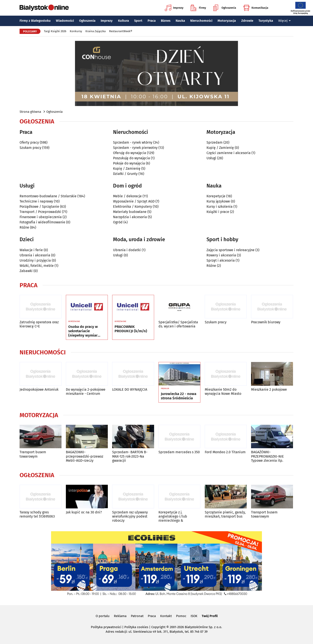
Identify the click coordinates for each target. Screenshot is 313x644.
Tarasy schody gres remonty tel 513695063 (37, 514)
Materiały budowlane (130, 212)
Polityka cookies (136, 627)
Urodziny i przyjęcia (35, 260)
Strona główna (30, 112)
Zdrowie (247, 21)
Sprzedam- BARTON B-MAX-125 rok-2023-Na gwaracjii (130, 456)
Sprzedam (215, 142)
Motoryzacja (227, 21)
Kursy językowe (218, 201)
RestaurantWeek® (121, 31)
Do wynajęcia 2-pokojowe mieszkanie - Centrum (86, 392)
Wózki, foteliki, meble (37, 266)
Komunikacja (256, 8)
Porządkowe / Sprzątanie (39, 207)
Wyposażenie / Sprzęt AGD (134, 201)
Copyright (158, 627)
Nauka (180, 21)
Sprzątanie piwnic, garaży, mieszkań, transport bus (225, 514)
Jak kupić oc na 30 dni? (84, 512)
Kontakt (166, 616)
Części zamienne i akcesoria (229, 153)
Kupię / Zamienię (127, 168)
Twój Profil (210, 616)
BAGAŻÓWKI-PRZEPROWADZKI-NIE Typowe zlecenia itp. (267, 456)
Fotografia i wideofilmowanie (42, 222)
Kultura (123, 21)
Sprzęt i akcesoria (221, 260)
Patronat (137, 616)
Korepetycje (216, 196)
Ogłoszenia (225, 8)
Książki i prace (218, 212)
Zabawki (26, 271)
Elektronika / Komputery (132, 207)
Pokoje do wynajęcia (129, 163)
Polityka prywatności (106, 627)
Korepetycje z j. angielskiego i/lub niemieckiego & (173, 516)
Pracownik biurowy (266, 322)
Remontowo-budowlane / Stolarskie (48, 196)
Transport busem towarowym (33, 454)
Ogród (118, 222)
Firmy (198, 8)
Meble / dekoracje (127, 196)
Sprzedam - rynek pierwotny (135, 148)
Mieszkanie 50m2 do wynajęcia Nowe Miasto (223, 392)
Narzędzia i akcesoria (130, 217)
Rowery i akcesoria (221, 255)
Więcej (285, 21)
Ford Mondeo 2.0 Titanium (225, 452)
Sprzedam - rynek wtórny (133, 142)
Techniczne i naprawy (36, 201)
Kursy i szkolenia (220, 207)
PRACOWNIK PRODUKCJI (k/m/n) (131, 329)
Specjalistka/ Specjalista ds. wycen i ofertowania (178, 324)
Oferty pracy (29, 142)
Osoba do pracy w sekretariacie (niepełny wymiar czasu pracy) (83, 331)
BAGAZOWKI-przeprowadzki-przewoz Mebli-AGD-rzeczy (85, 456)
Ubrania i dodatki (127, 250)
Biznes (166, 21)
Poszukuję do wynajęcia (132, 158)
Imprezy (174, 8)
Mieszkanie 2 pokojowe (269, 389)
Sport (138, 21)
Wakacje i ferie (31, 250)
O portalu (103, 616)
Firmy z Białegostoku (35, 21)
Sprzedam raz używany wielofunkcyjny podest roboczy (130, 516)
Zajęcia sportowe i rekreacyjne (231, 250)
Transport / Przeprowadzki (40, 212)
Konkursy (76, 31)
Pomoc (181, 616)
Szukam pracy (30, 148)
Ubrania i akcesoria (35, 255)
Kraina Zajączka (96, 31)
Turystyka (266, 21)
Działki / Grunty (125, 174)
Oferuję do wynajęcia (130, 153)
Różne (24, 227)
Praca (152, 21)
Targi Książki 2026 (55, 31)
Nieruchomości (201, 21)
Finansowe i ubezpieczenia (41, 217)
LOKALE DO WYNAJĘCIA (130, 389)
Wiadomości (65, 21)
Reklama (120, 616)
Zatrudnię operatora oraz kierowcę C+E (39, 324)
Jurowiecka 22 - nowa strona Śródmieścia (179, 396)
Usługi (211, 158)
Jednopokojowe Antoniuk (39, 389)
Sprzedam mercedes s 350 (179, 452)
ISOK (194, 616)
